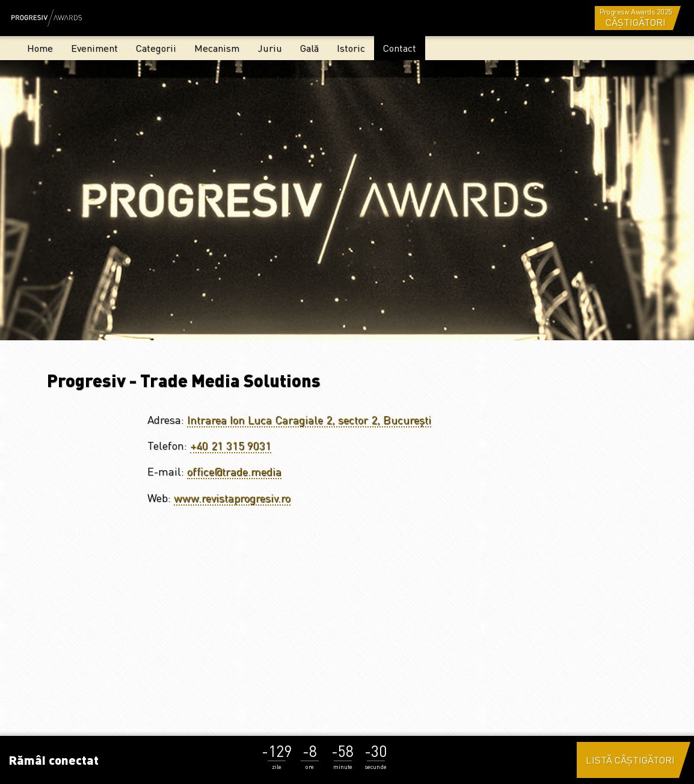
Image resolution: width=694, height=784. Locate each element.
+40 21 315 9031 (231, 445)
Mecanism (217, 48)
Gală (309, 48)
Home (40, 48)
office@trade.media (234, 471)
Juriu (270, 48)
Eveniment (94, 48)
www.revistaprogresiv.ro (232, 498)
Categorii (156, 48)
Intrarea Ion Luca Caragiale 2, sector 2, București (309, 419)
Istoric (351, 48)
